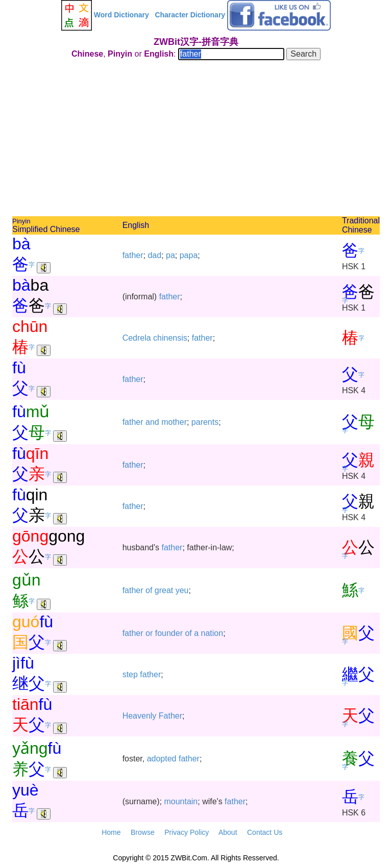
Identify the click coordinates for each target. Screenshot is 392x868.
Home (111, 832)
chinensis (170, 338)
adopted (162, 759)
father (133, 255)
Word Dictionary (121, 15)
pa (170, 255)
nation (212, 633)
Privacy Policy (187, 832)
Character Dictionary (190, 15)
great (164, 590)
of (149, 590)
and (152, 422)
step (130, 674)
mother (174, 422)
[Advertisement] (196, 140)
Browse (143, 832)
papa (189, 255)
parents (205, 422)
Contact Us (265, 832)
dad (154, 255)
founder (169, 633)
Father (170, 716)
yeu (182, 590)
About (228, 832)
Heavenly (140, 716)
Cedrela (137, 338)
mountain (181, 801)
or (149, 633)
